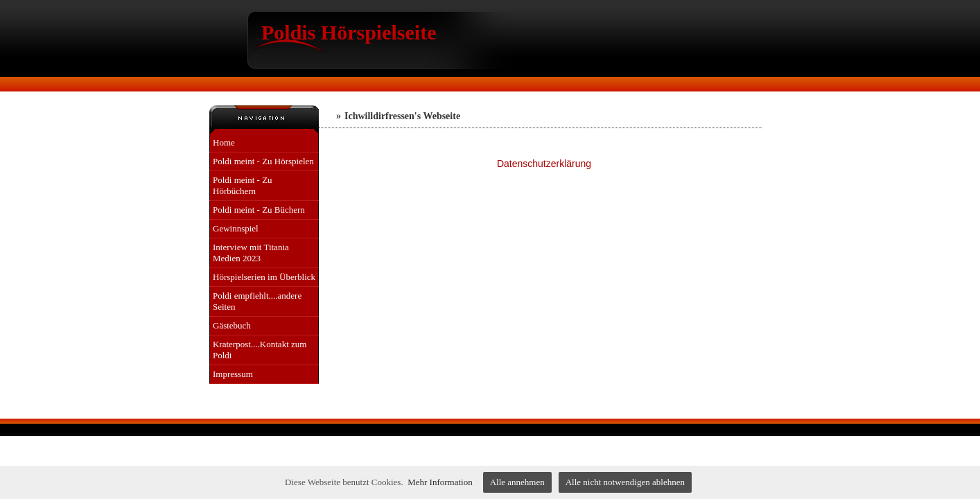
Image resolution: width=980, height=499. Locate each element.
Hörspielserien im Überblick (264, 277)
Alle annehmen (517, 482)
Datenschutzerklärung (544, 164)
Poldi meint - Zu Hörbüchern (243, 185)
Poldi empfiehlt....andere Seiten (257, 301)
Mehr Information (440, 482)
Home (224, 142)
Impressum (233, 374)
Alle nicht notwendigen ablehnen (625, 482)
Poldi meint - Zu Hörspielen (263, 161)
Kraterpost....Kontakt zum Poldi (260, 350)
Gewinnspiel (236, 228)
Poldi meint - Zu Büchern (259, 210)
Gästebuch (232, 325)
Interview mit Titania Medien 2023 (251, 253)
